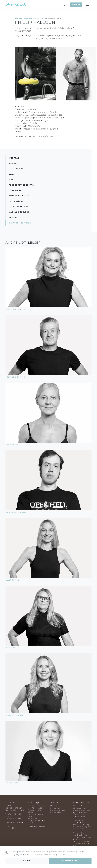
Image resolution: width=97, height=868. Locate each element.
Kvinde (13, 174)
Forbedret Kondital (21, 185)
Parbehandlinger (58, 810)
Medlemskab (16, 169)
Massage (54, 806)
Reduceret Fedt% (19, 196)
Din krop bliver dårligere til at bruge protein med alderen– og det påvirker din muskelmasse (82, 811)
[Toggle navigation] (87, 5)
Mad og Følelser (19, 212)
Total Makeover (19, 207)
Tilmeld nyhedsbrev (37, 827)
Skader (13, 218)
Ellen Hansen (13, 580)
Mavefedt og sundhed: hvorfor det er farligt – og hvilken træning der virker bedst (82, 825)
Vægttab (14, 158)
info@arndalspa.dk (14, 818)
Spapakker (55, 808)
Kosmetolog (56, 812)
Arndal (19, 19)
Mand (41, 19)
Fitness (13, 163)
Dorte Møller (13, 783)
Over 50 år (15, 190)
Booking (76, 5)
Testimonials (30, 19)
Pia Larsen (11, 648)
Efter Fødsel (17, 201)
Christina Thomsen (16, 309)
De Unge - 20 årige (20, 223)
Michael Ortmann (15, 377)
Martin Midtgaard (16, 512)
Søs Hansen (12, 445)
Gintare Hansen (14, 715)
